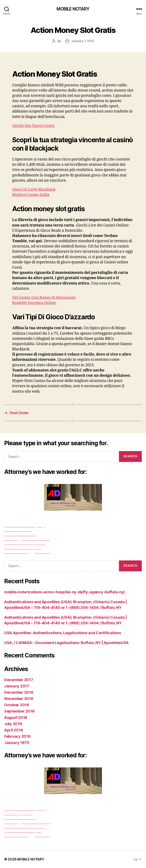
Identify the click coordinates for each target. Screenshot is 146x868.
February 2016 (17, 736)
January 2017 (17, 686)
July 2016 (13, 724)
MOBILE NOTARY (73, 9)
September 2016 (19, 711)
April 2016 (14, 730)
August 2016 (16, 717)
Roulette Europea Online (34, 303)
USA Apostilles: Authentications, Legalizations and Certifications (63, 633)
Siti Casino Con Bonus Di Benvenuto (44, 298)
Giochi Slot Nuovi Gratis (33, 126)
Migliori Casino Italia (31, 195)
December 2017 (19, 680)
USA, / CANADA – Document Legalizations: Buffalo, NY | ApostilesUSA (66, 643)
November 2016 (19, 699)
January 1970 (17, 743)
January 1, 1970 (83, 41)
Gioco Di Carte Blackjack (34, 190)
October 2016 (17, 705)
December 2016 (19, 692)
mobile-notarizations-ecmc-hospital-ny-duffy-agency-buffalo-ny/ (65, 592)
